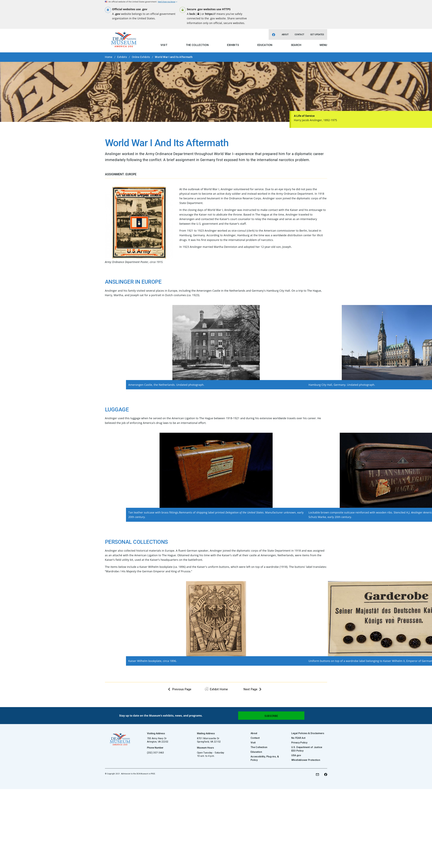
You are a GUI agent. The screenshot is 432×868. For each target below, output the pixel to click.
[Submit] (271, 716)
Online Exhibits (141, 57)
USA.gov (296, 755)
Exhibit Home (219, 689)
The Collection (197, 45)
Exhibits (233, 45)
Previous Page (182, 689)
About (285, 35)
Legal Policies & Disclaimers (308, 733)
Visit (164, 45)
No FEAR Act (298, 738)
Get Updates (317, 35)
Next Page (250, 689)
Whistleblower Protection (306, 760)
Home (109, 57)
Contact (299, 35)
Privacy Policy (299, 743)
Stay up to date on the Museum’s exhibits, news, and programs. (161, 716)
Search (296, 45)
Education (265, 45)
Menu (323, 45)
